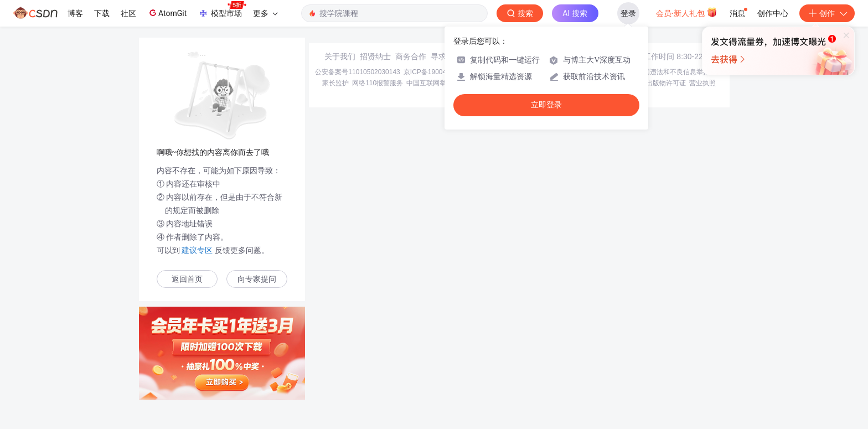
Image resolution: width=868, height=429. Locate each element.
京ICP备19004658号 (434, 72)
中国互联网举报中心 (436, 83)
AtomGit (167, 13)
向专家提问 (257, 279)
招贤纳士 (375, 56)
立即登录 (546, 105)
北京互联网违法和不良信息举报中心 (670, 72)
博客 (75, 13)
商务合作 (411, 56)
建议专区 (198, 250)
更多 (265, 13)
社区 (128, 13)
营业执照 (702, 83)
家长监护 (335, 83)
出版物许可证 (666, 83)
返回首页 (187, 279)
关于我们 (340, 56)
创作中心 (773, 13)
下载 (102, 13)
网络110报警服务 (378, 83)
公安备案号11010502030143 (357, 72)
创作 (827, 13)
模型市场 (222, 10)
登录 (628, 13)
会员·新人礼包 (687, 12)
